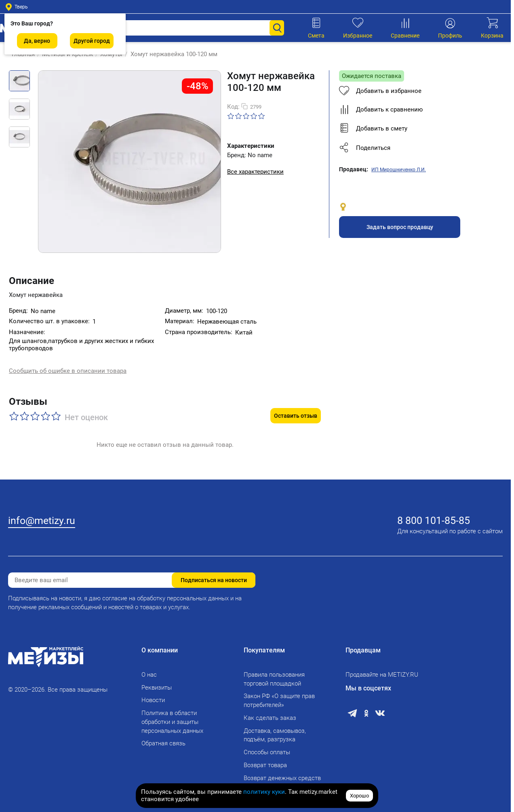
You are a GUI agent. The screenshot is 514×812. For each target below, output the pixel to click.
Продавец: (354, 169)
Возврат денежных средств (282, 773)
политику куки (264, 792)
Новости (153, 696)
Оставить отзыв (296, 400)
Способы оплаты (267, 748)
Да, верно (37, 41)
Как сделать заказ (270, 713)
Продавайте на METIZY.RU (382, 670)
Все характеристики (255, 172)
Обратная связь (163, 739)
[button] (415, 148)
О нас (149, 670)
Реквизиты (157, 683)
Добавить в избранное (380, 91)
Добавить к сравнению (381, 109)
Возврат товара (265, 761)
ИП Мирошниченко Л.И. (399, 170)
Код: (233, 107)
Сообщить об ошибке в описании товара (68, 365)
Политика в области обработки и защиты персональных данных (172, 717)
